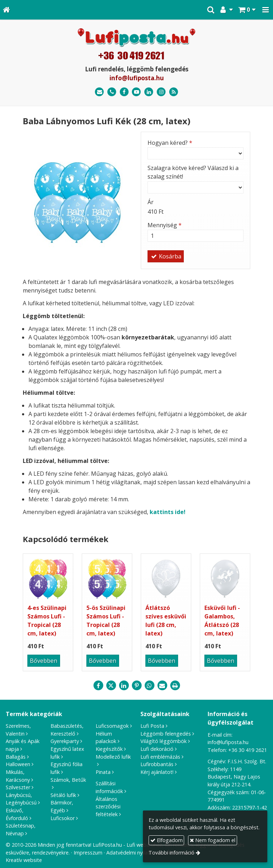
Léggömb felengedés (166, 734)
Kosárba (166, 256)
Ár (151, 202)
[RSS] (174, 92)
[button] (266, 10)
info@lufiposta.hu (137, 78)
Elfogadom (167, 840)
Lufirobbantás (157, 764)
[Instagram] (161, 92)
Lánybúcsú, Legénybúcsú (21, 799)
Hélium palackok (106, 738)
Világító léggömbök (164, 741)
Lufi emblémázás (160, 757)
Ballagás (16, 757)
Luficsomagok (112, 726)
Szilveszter (18, 787)
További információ (172, 853)
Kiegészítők (109, 749)
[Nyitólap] (6, 10)
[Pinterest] (136, 686)
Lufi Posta (152, 726)
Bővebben (44, 661)
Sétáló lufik (63, 795)
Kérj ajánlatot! (157, 772)
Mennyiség (165, 225)
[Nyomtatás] (175, 686)
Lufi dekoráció (157, 749)
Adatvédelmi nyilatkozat (135, 853)
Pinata (103, 772)
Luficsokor (63, 818)
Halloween (18, 764)
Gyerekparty (65, 741)
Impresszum (88, 853)
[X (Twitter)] (111, 686)
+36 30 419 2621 (248, 750)
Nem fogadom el (213, 840)
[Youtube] (137, 92)
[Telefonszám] (112, 92)
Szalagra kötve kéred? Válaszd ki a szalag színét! (193, 172)
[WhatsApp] (149, 686)
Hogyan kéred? (170, 143)
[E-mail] (99, 92)
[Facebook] (124, 92)
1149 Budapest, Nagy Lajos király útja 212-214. (234, 777)
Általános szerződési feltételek (108, 807)
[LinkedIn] (149, 92)
